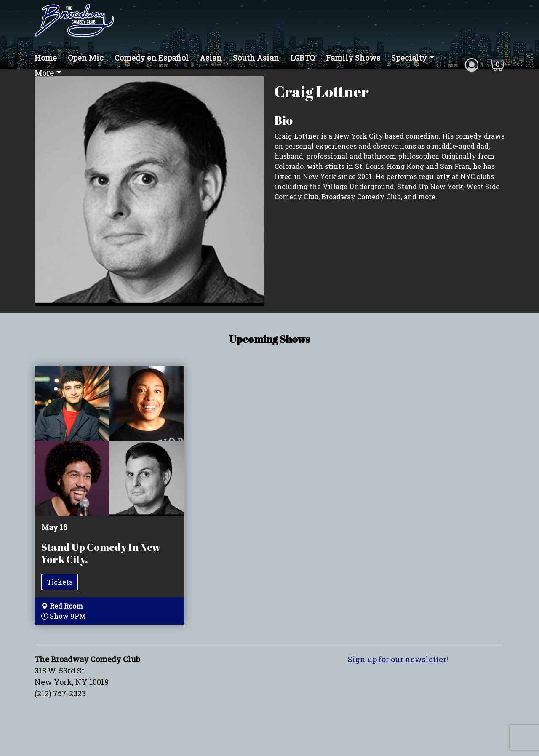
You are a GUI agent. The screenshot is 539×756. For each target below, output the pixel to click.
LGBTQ (303, 58)
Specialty (409, 58)
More (44, 73)
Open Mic (86, 58)
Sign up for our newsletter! (398, 659)
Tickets (60, 582)
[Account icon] (472, 64)
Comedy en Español (152, 58)
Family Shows (353, 58)
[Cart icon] (496, 64)
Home (46, 58)
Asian (211, 58)
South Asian (256, 58)
